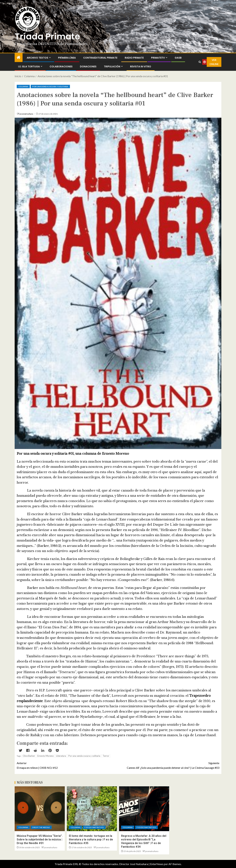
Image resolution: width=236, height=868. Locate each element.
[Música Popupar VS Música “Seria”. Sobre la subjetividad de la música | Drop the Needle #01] (40, 809)
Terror (106, 756)
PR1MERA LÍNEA (67, 58)
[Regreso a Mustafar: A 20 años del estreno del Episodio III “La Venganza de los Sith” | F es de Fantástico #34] (144, 809)
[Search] (200, 62)
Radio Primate (134, 58)
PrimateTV (158, 58)
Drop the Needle (41, 827)
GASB (178, 58)
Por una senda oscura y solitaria (50, 86)
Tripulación (112, 67)
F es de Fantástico (94, 827)
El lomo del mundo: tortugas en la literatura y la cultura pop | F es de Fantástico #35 (91, 840)
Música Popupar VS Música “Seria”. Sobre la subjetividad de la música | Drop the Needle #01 (40, 840)
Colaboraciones (61, 67)
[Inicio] (19, 57)
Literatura (61, 756)
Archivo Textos (37, 58)
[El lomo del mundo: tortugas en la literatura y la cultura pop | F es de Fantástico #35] (92, 809)
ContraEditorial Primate (100, 58)
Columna (23, 86)
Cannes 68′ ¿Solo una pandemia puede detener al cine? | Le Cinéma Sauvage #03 (169, 765)
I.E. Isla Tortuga (29, 67)
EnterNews (157, 864)
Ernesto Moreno (46, 756)
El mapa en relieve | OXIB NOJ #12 (67, 765)
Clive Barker (29, 756)
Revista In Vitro (141, 67)
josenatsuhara (26, 114)
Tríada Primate (47, 37)
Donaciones (88, 67)
